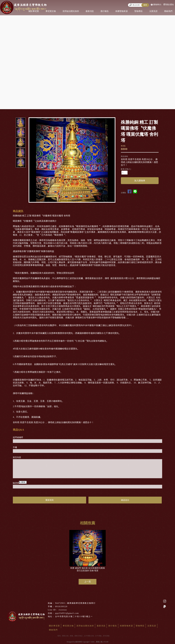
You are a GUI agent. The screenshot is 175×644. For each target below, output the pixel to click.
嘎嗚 (59, 636)
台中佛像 (98, 636)
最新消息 (90, 11)
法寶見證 (153, 11)
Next (114, 160)
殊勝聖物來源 (122, 11)
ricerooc (63, 610)
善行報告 (105, 11)
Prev (31, 160)
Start (73, 205)
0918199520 (61, 607)
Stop (75, 205)
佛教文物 (65, 636)
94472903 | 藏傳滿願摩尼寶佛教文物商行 (75, 603)
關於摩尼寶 (54, 626)
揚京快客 (79, 642)
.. (95, 642)
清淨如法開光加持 (71, 11)
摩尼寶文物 (51, 11)
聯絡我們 (168, 11)
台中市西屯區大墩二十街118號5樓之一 (74, 617)
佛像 (72, 636)
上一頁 (87, 582)
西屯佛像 (106, 636)
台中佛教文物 (89, 636)
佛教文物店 (78, 636)
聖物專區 (138, 11)
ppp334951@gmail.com (67, 613)
